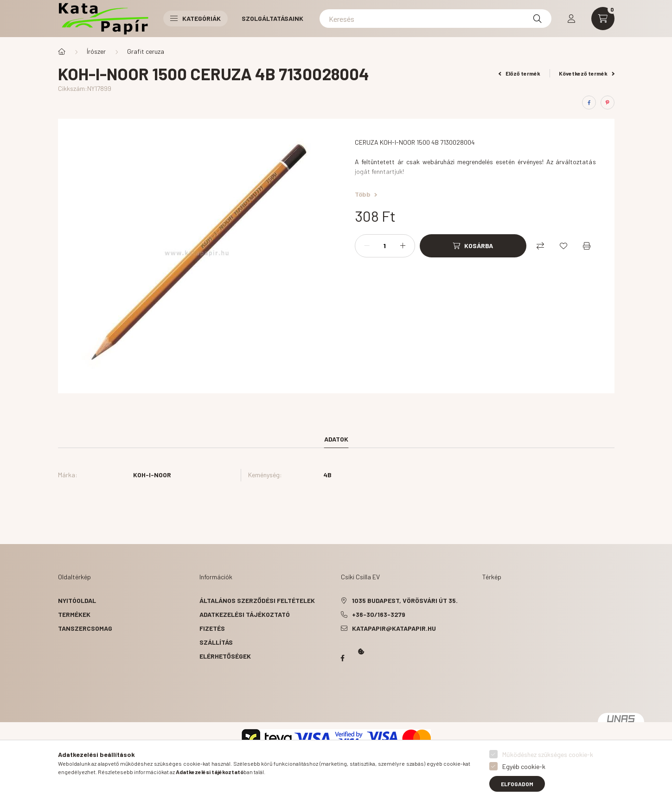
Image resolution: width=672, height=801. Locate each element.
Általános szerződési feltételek (257, 600)
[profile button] (571, 19)
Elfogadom (517, 784)
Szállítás (216, 642)
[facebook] (589, 103)
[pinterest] (608, 103)
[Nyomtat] (587, 246)
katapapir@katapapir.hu (394, 628)
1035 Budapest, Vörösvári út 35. (405, 600)
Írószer (96, 51)
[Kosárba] (473, 246)
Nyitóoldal (77, 600)
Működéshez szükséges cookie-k (548, 754)
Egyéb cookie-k (524, 766)
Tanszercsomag (85, 628)
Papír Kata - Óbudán (343, 658)
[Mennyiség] (385, 246)
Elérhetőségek (225, 656)
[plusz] (403, 246)
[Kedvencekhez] (563, 246)
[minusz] (367, 246)
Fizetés (212, 628)
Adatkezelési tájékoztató (245, 614)
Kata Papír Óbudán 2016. (343, 694)
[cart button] (603, 19)
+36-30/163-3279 (379, 614)
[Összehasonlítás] (540, 246)
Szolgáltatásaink (272, 18)
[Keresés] (435, 19)
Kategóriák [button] (195, 18)
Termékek (74, 614)
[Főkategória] (62, 51)
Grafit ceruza (146, 51)
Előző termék (519, 73)
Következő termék (587, 73)
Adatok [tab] (336, 439)
